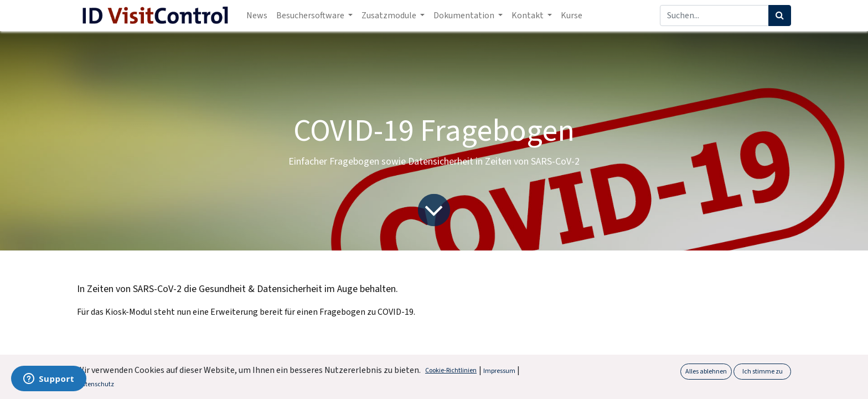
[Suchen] (780, 16)
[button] (841, 382)
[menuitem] (257, 16)
